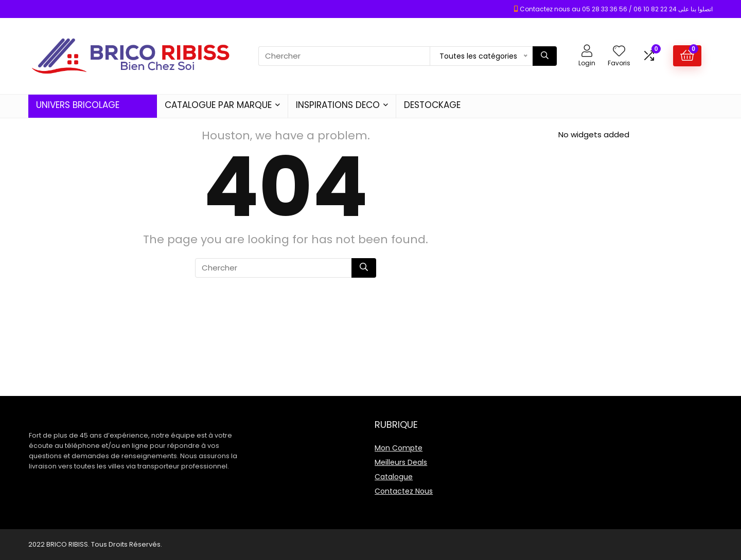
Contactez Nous (404, 491)
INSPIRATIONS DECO (338, 105)
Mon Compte (399, 448)
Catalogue (394, 477)
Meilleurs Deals (401, 462)
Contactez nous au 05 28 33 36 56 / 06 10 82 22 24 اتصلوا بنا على (616, 9)
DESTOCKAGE (432, 105)
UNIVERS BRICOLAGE (78, 105)
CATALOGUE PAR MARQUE (218, 105)
